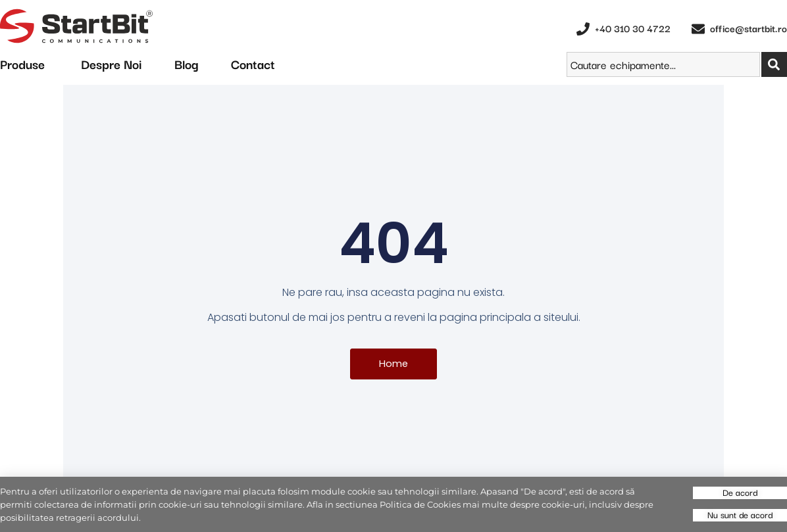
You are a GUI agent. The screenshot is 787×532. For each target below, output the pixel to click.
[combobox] (663, 64)
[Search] (774, 64)
